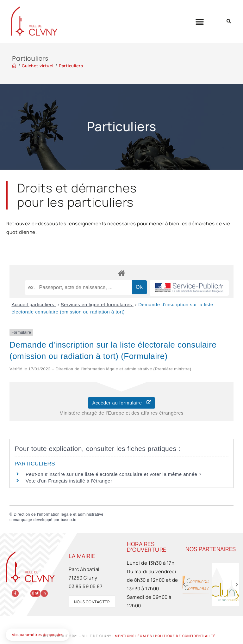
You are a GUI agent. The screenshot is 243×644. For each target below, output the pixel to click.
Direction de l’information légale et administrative (59, 514)
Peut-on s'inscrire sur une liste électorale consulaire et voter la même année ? (114, 474)
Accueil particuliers (34, 304)
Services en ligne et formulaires (97, 304)
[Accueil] (14, 66)
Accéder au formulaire (121, 403)
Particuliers (71, 66)
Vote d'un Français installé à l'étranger (69, 481)
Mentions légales (133, 636)
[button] (200, 21)
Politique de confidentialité (185, 636)
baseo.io (69, 520)
